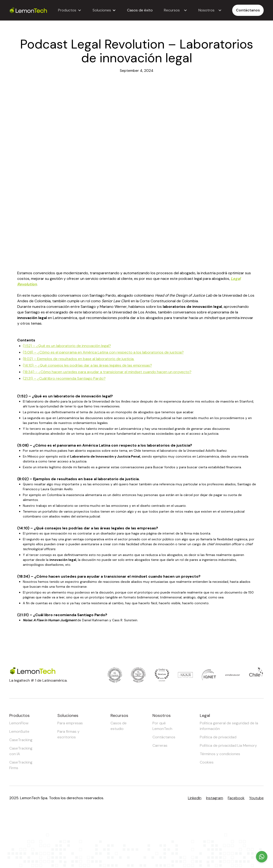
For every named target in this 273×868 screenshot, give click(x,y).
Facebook (236, 798)
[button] (70, 10)
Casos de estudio (119, 726)
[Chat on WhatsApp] (262, 857)
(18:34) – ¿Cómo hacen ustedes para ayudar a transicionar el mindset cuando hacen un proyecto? (107, 372)
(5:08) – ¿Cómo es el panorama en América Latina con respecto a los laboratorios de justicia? (103, 352)
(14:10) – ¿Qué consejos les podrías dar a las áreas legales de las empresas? (87, 365)
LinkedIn (195, 798)
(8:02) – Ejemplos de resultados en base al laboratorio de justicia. (79, 359)
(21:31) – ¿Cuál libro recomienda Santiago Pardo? (64, 378)
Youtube (256, 798)
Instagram (215, 798)
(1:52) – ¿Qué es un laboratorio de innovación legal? (67, 346)
